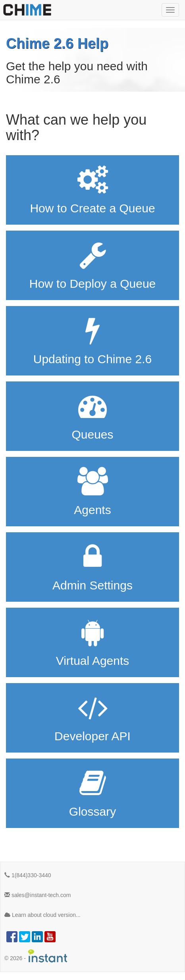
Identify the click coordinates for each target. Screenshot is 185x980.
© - (36, 956)
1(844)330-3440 (28, 875)
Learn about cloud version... (42, 915)
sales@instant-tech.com (38, 895)
